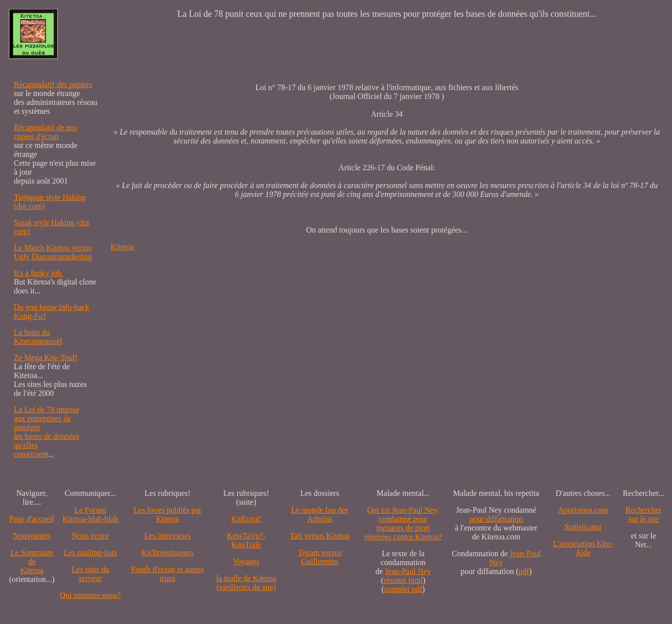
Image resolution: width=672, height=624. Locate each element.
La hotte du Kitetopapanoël (38, 337)
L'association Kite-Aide (583, 548)
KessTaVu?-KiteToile (246, 540)
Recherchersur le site (644, 514)
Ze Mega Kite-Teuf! (46, 358)
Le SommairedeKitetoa (32, 561)
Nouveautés (32, 536)
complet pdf (403, 589)
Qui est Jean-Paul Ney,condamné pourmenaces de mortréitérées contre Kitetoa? (403, 523)
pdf (524, 571)
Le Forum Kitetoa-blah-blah (90, 514)
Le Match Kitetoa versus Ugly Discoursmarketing (53, 252)
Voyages (246, 561)
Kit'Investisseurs (168, 552)
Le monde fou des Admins (320, 514)
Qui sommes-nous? (90, 595)
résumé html (403, 580)
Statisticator (583, 527)
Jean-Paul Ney (408, 571)
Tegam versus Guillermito (319, 557)
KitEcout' (246, 519)
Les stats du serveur (90, 574)
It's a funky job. (39, 273)
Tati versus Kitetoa (320, 536)
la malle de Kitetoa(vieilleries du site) (246, 583)
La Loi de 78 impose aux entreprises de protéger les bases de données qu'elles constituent (46, 432)
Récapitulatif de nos (45, 127)
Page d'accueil (32, 519)
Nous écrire (90, 536)
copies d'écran (36, 136)
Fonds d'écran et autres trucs (167, 574)
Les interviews (168, 536)
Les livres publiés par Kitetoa (167, 514)
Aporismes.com (583, 510)
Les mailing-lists (90, 552)
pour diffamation (496, 519)
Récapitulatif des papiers (53, 84)
